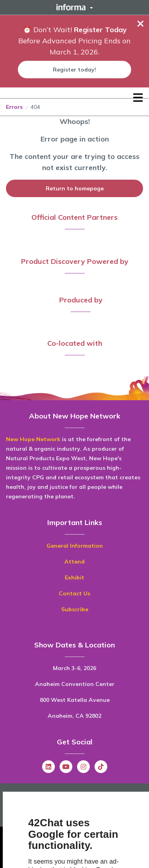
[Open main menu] (138, 98)
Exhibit (74, 577)
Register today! (74, 70)
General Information (75, 546)
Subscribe (75, 609)
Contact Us (74, 593)
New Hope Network (33, 439)
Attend (74, 562)
